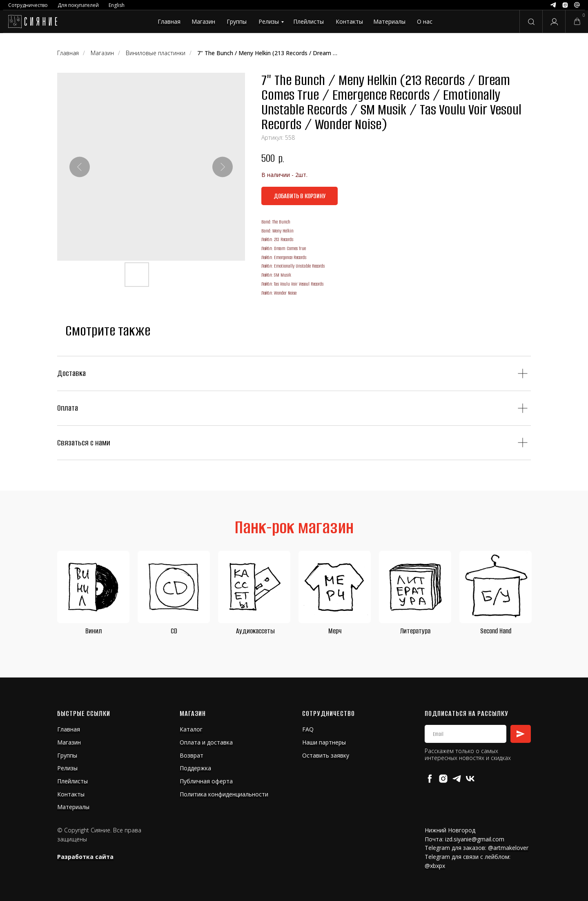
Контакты (349, 21)
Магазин (203, 21)
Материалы (389, 21)
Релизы (269, 21)
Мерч (335, 631)
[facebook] (430, 779)
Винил (94, 631)
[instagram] (443, 779)
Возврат (192, 755)
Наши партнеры (324, 742)
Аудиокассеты (255, 631)
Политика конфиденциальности (224, 794)
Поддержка (195, 768)
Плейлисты (308, 21)
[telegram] (457, 779)
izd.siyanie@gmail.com (475, 839)
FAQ (308, 729)
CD (174, 631)
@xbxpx (435, 866)
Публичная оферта (206, 781)
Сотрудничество (28, 5)
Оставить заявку (326, 755)
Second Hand (496, 631)
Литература (415, 631)
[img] (32, 22)
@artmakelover (508, 848)
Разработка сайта (85, 857)
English (117, 5)
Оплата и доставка (206, 742)
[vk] (470, 779)
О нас (425, 21)
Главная (169, 21)
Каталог (191, 729)
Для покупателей (78, 5)
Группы (237, 21)
